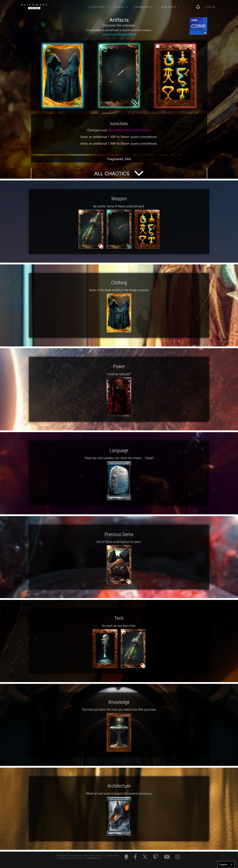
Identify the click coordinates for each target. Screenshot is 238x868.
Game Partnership (112, 856)
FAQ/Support (62, 856)
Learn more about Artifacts (119, 34)
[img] (78, 7)
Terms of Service (75, 856)
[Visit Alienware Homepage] (126, 857)
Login (210, 7)
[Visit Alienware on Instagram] (177, 857)
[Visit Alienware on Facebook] (135, 857)
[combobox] (226, 865)
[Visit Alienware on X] (145, 857)
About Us (99, 856)
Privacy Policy (89, 856)
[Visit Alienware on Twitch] (156, 857)
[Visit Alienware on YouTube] (167, 857)
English (223, 864)
